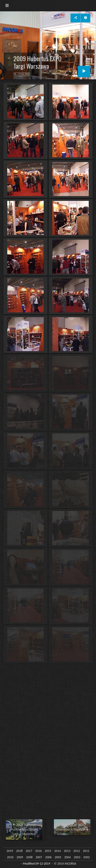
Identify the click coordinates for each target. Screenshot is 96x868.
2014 (58, 851)
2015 (48, 851)
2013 (67, 851)
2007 (39, 857)
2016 (38, 851)
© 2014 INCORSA (65, 864)
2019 (10, 851)
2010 (10, 857)
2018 (19, 851)
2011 (86, 851)
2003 (77, 857)
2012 (77, 851)
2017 (29, 851)
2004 (67, 857)
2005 (58, 857)
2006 (48, 857)
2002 (86, 857)
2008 (29, 857)
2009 (20, 857)
